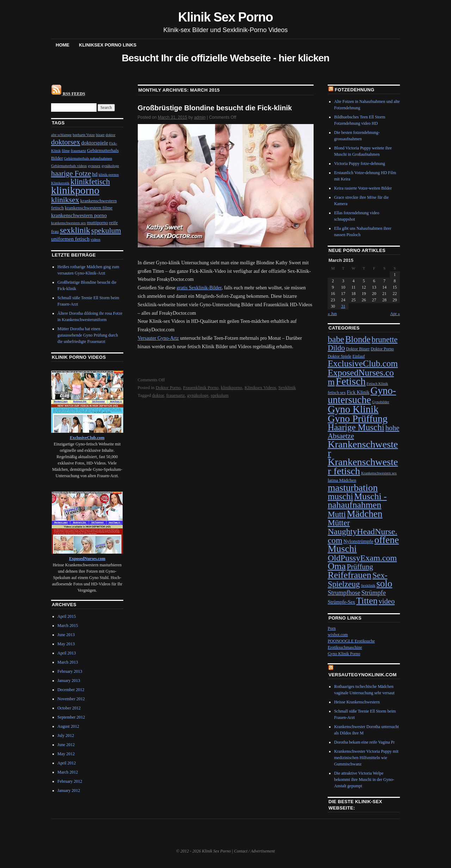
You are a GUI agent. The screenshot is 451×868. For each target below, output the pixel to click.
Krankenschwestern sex (379, 473)
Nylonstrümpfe (359, 541)
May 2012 (66, 754)
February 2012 (70, 781)
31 (343, 306)
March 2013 (68, 662)
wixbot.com (338, 635)
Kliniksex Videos (260, 387)
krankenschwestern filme (89, 208)
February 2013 (70, 671)
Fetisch (351, 381)
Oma (337, 566)
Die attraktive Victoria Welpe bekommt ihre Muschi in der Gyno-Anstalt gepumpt (364, 780)
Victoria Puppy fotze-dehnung (360, 164)
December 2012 (71, 690)
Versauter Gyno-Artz (158, 338)
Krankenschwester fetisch (363, 466)
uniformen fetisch (70, 239)
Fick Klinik (358, 392)
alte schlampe (61, 135)
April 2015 (67, 616)
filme (66, 151)
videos (95, 239)
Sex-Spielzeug (357, 580)
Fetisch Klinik (378, 384)
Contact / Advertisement (254, 851)
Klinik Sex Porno (226, 17)
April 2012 (67, 763)
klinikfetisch (90, 182)
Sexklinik (287, 387)
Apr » (395, 314)
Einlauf (359, 356)
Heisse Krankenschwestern (357, 702)
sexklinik (75, 230)
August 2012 (68, 726)
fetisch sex (337, 393)
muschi (340, 496)
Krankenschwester (363, 449)
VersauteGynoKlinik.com (363, 675)
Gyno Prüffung (358, 418)
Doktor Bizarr (358, 349)
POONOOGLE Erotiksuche (351, 641)
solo (384, 584)
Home (63, 45)
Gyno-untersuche (362, 395)
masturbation (353, 488)
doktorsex (66, 142)
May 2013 (66, 644)
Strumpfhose (344, 593)
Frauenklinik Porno (201, 387)
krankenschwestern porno (79, 215)
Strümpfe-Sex (341, 602)
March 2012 (68, 772)
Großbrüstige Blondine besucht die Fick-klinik (215, 108)
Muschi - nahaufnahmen (357, 501)
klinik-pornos (109, 175)
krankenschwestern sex (69, 223)
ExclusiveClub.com (363, 363)
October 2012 (69, 708)
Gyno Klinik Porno (344, 654)
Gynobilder (381, 402)
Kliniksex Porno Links (108, 45)
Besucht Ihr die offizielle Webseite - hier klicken (225, 58)
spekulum (220, 395)
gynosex (94, 166)
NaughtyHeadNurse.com (362, 536)
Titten (367, 601)
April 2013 (67, 653)
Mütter (339, 523)
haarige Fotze (71, 173)
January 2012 (69, 790)
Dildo (336, 348)
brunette (385, 340)
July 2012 (66, 735)
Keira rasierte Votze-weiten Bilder (363, 188)
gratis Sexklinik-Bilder (199, 288)
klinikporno (232, 387)
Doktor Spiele (339, 356)
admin (200, 117)
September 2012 (71, 717)
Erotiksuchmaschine (345, 647)
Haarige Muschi (356, 427)
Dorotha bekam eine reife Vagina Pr (364, 742)
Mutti (337, 514)
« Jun (332, 314)
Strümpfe (373, 593)
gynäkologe (198, 395)
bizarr (100, 135)
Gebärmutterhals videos (69, 166)
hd (95, 174)
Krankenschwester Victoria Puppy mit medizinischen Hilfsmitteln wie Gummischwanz (366, 758)
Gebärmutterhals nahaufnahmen (88, 158)
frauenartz (176, 395)
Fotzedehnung (354, 90)
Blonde (358, 339)
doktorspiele (95, 143)
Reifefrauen (350, 575)
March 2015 (68, 626)
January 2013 (69, 681)
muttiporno (98, 223)
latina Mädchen (342, 480)
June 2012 (66, 745)
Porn (332, 628)
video (387, 601)
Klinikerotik (60, 183)
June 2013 (66, 635)
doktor (158, 395)
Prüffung (360, 567)
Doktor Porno (168, 387)
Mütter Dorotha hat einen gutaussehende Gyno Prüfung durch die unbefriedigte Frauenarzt (88, 335)
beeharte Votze (84, 135)
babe (336, 339)
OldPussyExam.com (362, 558)
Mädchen (364, 514)
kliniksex (65, 200)
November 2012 (71, 699)
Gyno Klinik (353, 409)
